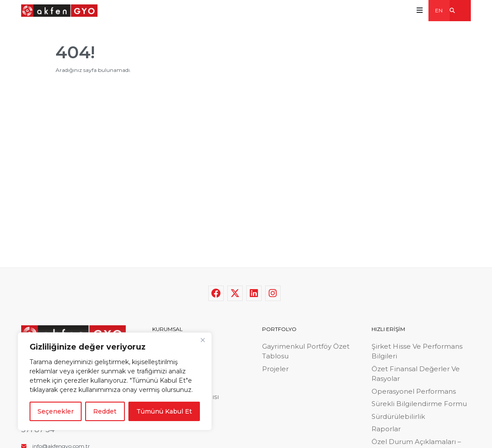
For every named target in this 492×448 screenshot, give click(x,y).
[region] (115, 381)
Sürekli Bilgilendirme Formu (419, 404)
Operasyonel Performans (414, 391)
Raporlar (386, 429)
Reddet (105, 411)
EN (439, 10)
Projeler (275, 369)
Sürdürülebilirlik (398, 416)
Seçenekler (56, 411)
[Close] (203, 340)
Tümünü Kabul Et (164, 411)
